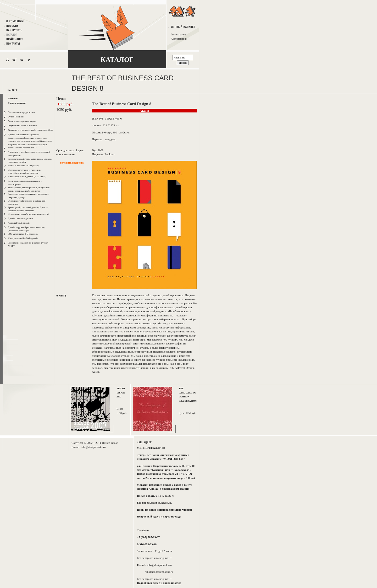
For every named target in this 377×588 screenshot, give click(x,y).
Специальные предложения (22, 112)
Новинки (13, 99)
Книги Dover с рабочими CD (22, 148)
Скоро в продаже (17, 103)
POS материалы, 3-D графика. (23, 234)
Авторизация (179, 39)
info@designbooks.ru (93, 447)
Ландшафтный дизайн (19, 223)
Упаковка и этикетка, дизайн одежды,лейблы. (31, 130)
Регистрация (178, 34)
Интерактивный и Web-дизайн (23, 238)
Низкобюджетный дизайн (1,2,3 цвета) (27, 176)
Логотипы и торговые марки (22, 121)
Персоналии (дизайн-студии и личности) (28, 214)
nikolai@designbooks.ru (159, 572)
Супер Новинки (16, 117)
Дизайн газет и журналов (20, 218)
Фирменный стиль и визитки (22, 126)
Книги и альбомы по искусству (23, 165)
